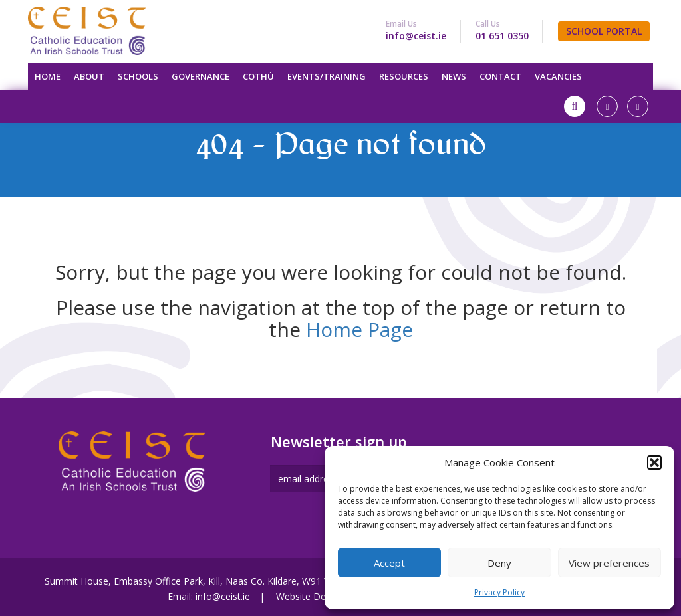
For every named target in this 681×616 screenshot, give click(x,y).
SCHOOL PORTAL (604, 31)
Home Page (359, 329)
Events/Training (327, 76)
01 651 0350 (502, 36)
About (89, 76)
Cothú (258, 76)
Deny (499, 563)
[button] (654, 462)
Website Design (310, 596)
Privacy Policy (499, 592)
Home (48, 76)
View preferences (609, 563)
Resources (404, 76)
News (454, 76)
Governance (201, 76)
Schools (138, 76)
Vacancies (558, 76)
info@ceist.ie (416, 36)
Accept (389, 563)
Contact (500, 76)
